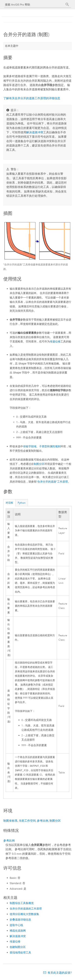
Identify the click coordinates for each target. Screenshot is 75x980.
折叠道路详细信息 (20, 920)
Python (22, 503)
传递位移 (55, 342)
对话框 (9, 503)
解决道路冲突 (35, 132)
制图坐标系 (10, 821)
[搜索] (67, 5)
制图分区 (39, 464)
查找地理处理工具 (20, 953)
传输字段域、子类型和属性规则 (42, 446)
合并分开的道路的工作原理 (26, 909)
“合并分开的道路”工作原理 (52, 482)
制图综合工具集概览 (22, 904)
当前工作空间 (27, 821)
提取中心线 (16, 926)
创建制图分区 (18, 948)
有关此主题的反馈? (60, 973)
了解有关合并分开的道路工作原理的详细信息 (32, 98)
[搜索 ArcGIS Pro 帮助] (34, 5)
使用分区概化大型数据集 (24, 915)
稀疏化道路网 (18, 931)
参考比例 (43, 821)
